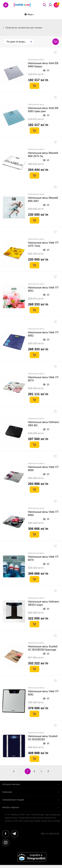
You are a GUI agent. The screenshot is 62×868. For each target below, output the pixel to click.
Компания (7, 792)
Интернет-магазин (11, 784)
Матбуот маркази (11, 807)
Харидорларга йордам (13, 800)
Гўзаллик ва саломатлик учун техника (24, 28)
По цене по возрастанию (19, 42)
